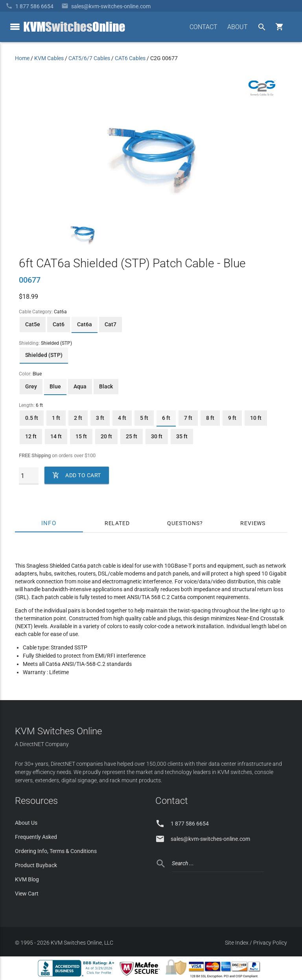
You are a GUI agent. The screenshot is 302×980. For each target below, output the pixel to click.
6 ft (166, 418)
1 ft (56, 418)
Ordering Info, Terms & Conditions (56, 851)
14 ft (56, 436)
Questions (183, 523)
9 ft (232, 418)
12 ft (31, 436)
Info (49, 523)
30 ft (157, 436)
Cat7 (110, 324)
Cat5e (33, 324)
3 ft (100, 418)
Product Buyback (36, 865)
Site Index (237, 943)
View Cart (27, 894)
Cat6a (85, 324)
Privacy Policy (270, 943)
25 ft (132, 436)
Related (117, 523)
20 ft (106, 436)
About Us (26, 823)
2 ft (78, 418)
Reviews (253, 523)
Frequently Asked (36, 837)
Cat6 (59, 324)
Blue (55, 386)
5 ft (144, 418)
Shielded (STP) (44, 355)
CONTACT (203, 27)
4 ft (122, 418)
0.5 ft (32, 418)
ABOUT (238, 27)
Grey (31, 386)
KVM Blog (27, 879)
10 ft (256, 418)
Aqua (80, 386)
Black (106, 386)
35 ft (182, 436)
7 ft (188, 418)
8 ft (210, 418)
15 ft (81, 436)
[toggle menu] (15, 27)
